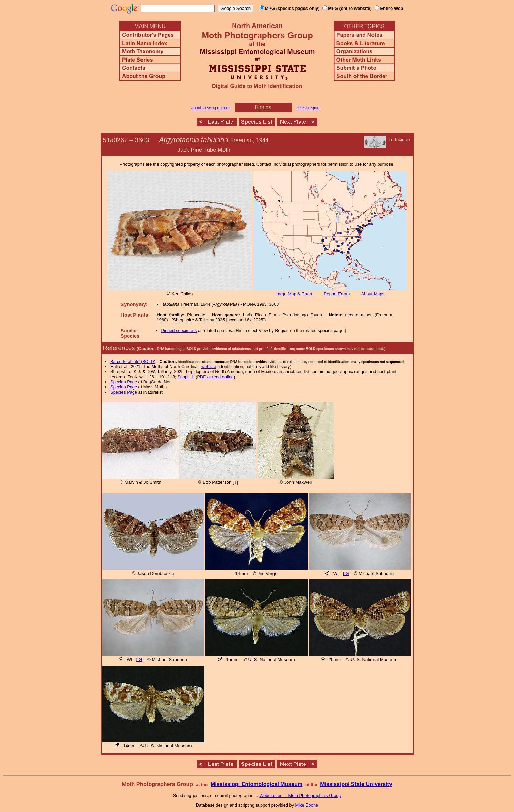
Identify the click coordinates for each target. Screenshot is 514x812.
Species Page (124, 382)
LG (346, 573)
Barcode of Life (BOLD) (133, 361)
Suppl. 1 (185, 377)
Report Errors (337, 294)
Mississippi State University (356, 784)
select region (308, 108)
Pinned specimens (179, 330)
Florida (263, 107)
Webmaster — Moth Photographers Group (300, 796)
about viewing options (211, 108)
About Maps (373, 294)
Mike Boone (307, 805)
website (209, 367)
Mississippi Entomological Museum (256, 784)
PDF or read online (215, 377)
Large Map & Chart (294, 294)
